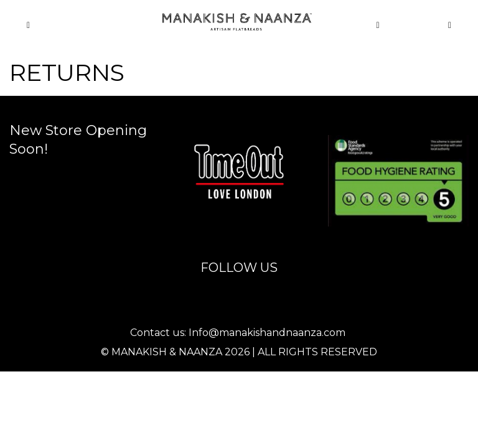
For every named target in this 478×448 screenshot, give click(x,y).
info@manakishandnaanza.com (249, 124)
